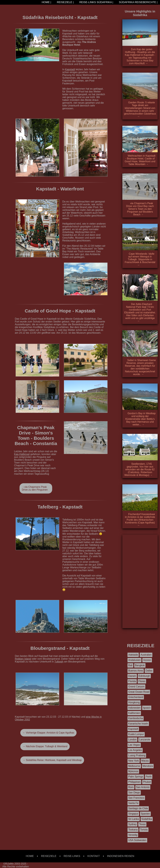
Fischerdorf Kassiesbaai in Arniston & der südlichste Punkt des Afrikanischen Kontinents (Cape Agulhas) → (140, 520)
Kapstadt (70, 69)
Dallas (149, 671)
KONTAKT (94, 856)
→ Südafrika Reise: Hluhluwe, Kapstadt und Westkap (52, 760)
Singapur (133, 814)
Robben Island (23, 659)
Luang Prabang (137, 755)
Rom (131, 787)
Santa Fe (133, 803)
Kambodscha (136, 718)
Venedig (133, 835)
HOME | (46, 2)
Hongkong (134, 702)
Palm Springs (136, 777)
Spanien (145, 814)
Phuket (147, 782)
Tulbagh (59, 662)
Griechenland (136, 697)
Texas (142, 824)
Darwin (132, 676)
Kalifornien (134, 713)
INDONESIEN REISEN (121, 856)
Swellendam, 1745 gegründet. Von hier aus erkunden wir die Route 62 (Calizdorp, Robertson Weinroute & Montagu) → (140, 469)
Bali (130, 665)
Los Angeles (135, 750)
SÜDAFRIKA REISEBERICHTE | (138, 2)
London (132, 740)
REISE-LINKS (72, 856)
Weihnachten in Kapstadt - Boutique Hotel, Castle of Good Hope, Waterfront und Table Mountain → (140, 160)
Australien (146, 655)
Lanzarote (145, 740)
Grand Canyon (136, 687)
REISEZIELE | (65, 2)
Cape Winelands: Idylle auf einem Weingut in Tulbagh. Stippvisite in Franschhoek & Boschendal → (140, 259)
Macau (145, 761)
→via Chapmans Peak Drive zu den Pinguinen (35, 488)
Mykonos (133, 771)
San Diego (134, 792)
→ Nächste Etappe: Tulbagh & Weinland (45, 746)
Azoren (147, 660)
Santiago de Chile (138, 808)
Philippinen (134, 782)
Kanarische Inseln (138, 724)
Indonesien (134, 708)
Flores (142, 681)
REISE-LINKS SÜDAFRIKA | (96, 2)
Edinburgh (144, 676)
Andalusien (134, 660)
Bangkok (140, 665)
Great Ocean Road (139, 692)
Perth (149, 777)
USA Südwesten (137, 840)
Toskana (133, 830)
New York (134, 761)
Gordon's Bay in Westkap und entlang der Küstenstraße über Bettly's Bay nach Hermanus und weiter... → (140, 419)
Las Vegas (134, 745)
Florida (132, 681)
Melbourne (134, 766)
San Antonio (143, 787)
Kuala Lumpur (136, 734)
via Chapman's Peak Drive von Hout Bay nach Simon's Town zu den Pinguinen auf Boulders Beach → (140, 209)
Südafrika (147, 819)
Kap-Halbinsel (22, 454)
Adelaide (133, 655)
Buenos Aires (136, 671)
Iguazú (147, 708)
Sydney (132, 824)
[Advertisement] (140, 581)
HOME (30, 856)
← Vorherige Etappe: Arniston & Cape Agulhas (48, 733)
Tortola (144, 830)
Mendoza (148, 766)
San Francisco (136, 798)
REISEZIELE (49, 856)
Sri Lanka (134, 819)
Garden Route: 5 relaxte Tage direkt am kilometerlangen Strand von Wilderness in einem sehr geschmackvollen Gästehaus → (140, 109)
